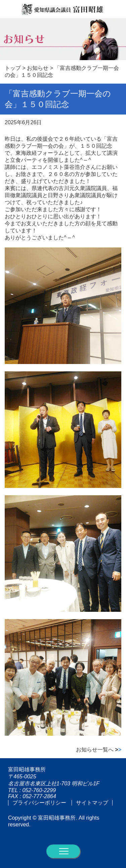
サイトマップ (92, 803)
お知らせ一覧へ (99, 750)
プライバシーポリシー (39, 803)
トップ (13, 68)
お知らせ (38, 68)
